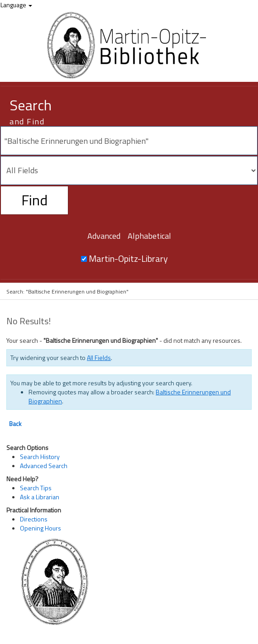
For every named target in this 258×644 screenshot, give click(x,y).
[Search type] (129, 170)
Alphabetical (149, 236)
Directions (34, 519)
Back (15, 424)
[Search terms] (129, 141)
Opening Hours (41, 528)
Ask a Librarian (40, 497)
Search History (40, 457)
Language (16, 5)
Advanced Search (44, 466)
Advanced (104, 236)
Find (34, 200)
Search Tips (36, 488)
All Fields (99, 358)
